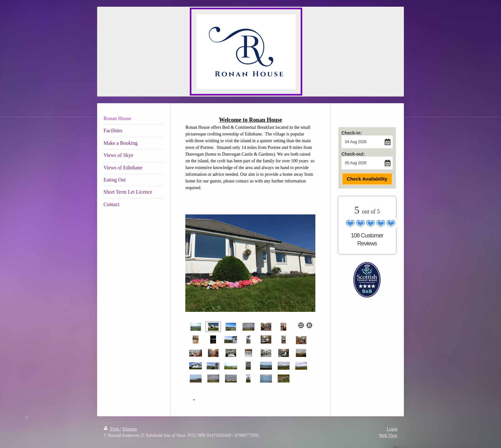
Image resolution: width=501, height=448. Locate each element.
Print (112, 429)
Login (392, 429)
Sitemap (130, 429)
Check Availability (367, 179)
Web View (388, 435)
